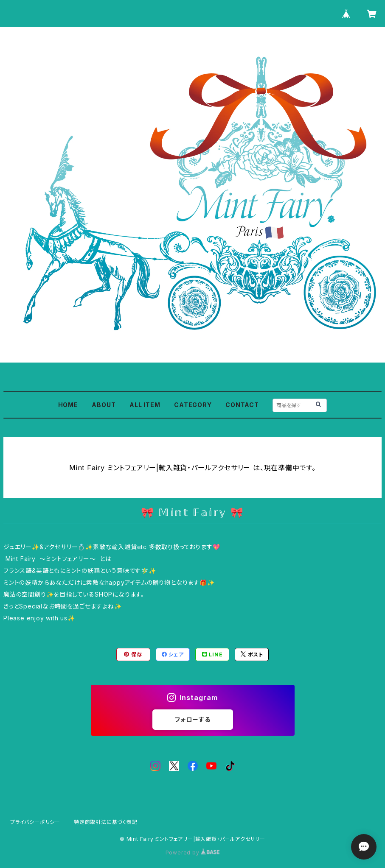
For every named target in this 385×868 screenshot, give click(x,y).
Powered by (193, 853)
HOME (68, 405)
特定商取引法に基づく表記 (106, 822)
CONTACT (242, 405)
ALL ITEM (145, 405)
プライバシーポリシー (35, 822)
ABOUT (104, 405)
